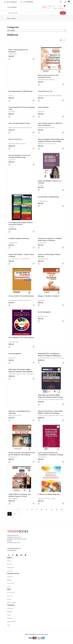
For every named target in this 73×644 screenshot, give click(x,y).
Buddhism (10, 612)
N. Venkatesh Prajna (43, 201)
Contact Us (10, 577)
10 (41, 510)
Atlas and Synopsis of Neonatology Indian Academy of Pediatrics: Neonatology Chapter (51, 141)
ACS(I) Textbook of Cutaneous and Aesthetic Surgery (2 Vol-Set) (19, 495)
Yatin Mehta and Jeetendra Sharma (17, 144)
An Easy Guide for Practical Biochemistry (21, 296)
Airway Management (44, 312)
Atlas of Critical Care (15, 139)
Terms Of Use (11, 583)
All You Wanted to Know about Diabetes (21, 338)
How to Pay (10, 596)
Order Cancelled (11, 602)
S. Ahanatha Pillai (13, 243)
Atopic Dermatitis (43, 107)
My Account (61, 7)
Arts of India (10, 608)
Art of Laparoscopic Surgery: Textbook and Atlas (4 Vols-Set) (21, 223)
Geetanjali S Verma (43, 316)
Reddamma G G (13, 457)
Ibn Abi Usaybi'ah (42, 243)
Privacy (9, 587)
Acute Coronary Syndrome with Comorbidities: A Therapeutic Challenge (51, 454)
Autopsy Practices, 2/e (45, 91)
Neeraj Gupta (41, 300)
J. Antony (11, 96)
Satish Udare (41, 112)
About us (9, 561)
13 (57, 510)
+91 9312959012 (27, 2)
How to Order (11, 592)
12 (51, 510)
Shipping (9, 580)
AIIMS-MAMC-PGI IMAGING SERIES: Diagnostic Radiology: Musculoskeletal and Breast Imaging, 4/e (20, 372)
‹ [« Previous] (9, 510)
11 (46, 510)
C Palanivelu (12, 227)
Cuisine (9, 615)
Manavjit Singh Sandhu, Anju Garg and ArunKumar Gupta (52, 358)
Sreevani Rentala (13, 54)
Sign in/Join (10, 571)
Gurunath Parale (42, 457)
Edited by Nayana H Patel (15, 415)
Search (45, 7)
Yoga (8, 625)
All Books (55, 7)
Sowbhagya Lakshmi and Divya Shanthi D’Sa (20, 300)
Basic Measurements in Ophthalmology (21, 91)
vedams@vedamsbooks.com (14, 548)
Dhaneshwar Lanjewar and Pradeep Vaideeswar (50, 96)
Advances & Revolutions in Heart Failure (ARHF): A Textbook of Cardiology (50, 412)
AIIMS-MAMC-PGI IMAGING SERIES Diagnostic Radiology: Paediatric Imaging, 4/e (51, 397)
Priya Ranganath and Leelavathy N (46, 80)
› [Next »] (19, 514)
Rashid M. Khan (12, 358)
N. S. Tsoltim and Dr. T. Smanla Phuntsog (19, 259)
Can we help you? (11, 2)
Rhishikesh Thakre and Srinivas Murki (47, 144)
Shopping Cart (11, 568)
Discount (9, 599)
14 (62, 510)
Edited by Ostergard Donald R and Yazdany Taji (20, 128)
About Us (50, 7)
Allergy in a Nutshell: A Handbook (49, 296)
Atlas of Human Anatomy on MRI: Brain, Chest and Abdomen (50, 124)
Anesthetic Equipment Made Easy (19, 238)
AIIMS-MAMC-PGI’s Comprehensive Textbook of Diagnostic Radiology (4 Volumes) (49, 356)
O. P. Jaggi (41, 185)
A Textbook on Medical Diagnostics (49, 494)
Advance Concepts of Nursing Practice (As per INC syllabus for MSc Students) (22, 454)
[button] (61, 40)
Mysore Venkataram (13, 499)
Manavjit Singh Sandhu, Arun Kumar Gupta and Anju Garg (23, 374)
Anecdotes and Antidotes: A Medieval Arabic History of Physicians (50, 239)
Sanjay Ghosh (12, 160)
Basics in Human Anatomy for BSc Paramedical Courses (48, 76)
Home (9, 18)
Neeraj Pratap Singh (43, 259)
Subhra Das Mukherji (14, 342)
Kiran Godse (12, 112)
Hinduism (9, 618)
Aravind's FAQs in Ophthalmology (48, 197)
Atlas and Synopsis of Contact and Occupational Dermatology (19, 156)
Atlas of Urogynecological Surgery (19, 123)
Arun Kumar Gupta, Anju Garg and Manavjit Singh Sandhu (53, 399)
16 (15, 514)
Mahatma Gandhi (11, 622)
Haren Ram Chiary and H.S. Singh (46, 499)
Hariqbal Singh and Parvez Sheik (46, 128)
